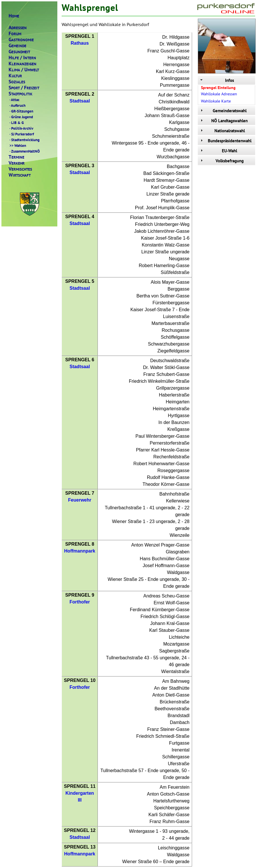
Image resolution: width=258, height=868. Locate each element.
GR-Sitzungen (21, 111)
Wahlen (17, 145)
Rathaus (80, 43)
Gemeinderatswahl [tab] (223, 111)
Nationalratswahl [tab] (222, 131)
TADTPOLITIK (20, 94)
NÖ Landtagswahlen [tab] (223, 121)
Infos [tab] (217, 80)
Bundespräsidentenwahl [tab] (225, 141)
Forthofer (80, 602)
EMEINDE (17, 46)
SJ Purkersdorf (21, 134)
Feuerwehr (80, 500)
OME (14, 16)
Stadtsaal (80, 101)
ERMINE (16, 157)
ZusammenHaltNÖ (24, 151)
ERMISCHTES (20, 169)
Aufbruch (17, 105)
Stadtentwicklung (24, 140)
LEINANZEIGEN (23, 64)
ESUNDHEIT (19, 52)
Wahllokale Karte (216, 101)
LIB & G (16, 123)
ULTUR (15, 76)
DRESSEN (18, 28)
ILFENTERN (22, 58)
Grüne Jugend (21, 117)
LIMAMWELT (24, 70)
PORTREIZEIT (24, 88)
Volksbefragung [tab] (221, 161)
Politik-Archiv (21, 128)
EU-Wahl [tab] (218, 151)
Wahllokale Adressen (219, 94)
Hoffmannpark (80, 551)
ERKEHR (17, 163)
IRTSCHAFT (20, 175)
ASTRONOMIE (21, 40)
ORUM (15, 34)
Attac (14, 100)
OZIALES (17, 82)
